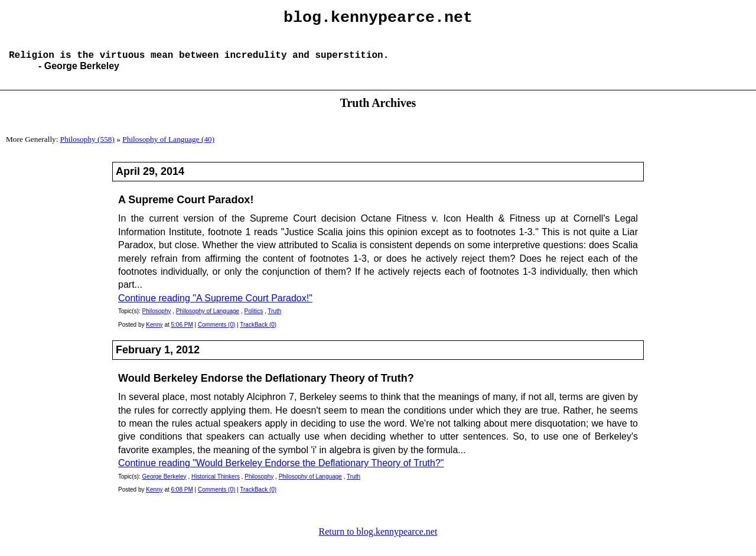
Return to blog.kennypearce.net (378, 541)
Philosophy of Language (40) (168, 149)
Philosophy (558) (87, 149)
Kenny (154, 334)
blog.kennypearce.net (378, 19)
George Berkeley (164, 486)
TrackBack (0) (258, 334)
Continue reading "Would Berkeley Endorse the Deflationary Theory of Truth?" (281, 472)
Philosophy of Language (208, 321)
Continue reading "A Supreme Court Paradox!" (215, 308)
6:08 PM (182, 499)
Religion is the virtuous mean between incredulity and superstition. (199, 64)
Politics (253, 321)
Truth (274, 321)
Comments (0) (216, 334)
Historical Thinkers (216, 486)
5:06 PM (182, 334)
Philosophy (157, 321)
